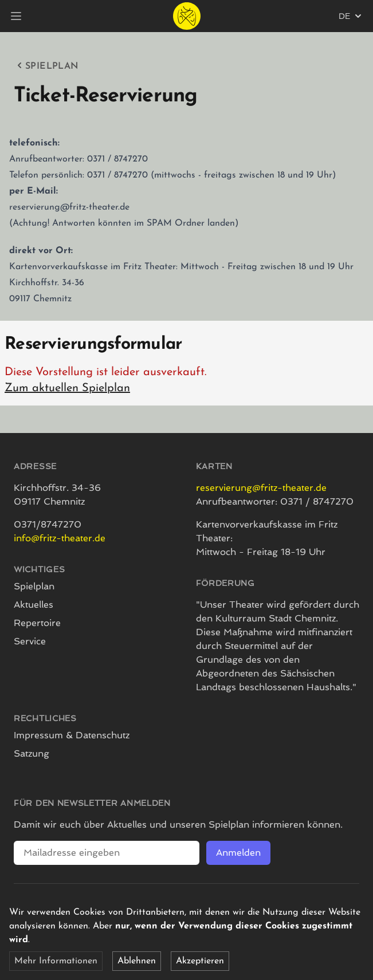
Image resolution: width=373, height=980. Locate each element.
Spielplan (46, 65)
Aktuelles (34, 605)
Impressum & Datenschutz (72, 735)
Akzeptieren (200, 961)
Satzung (32, 753)
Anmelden (238, 853)
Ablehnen (137, 961)
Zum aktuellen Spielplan (67, 388)
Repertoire (37, 623)
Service (30, 641)
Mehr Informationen (56, 961)
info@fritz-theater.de (60, 538)
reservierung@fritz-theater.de (261, 488)
